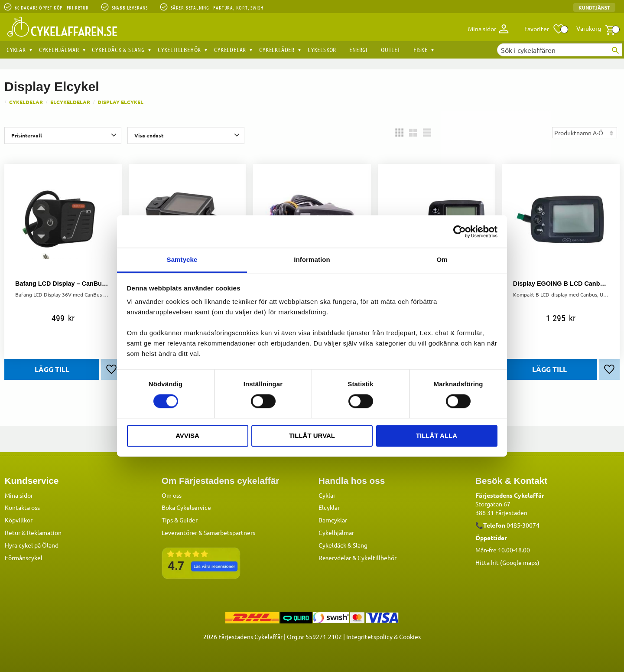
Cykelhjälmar (336, 532)
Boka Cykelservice (186, 507)
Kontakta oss (22, 507)
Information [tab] (312, 259)
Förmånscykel (24, 557)
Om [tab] (442, 259)
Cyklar (327, 495)
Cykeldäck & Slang (343, 545)
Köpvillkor (19, 519)
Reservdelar (335, 557)
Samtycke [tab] (182, 259)
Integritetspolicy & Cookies (383, 636)
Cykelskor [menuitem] (322, 49)
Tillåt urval (312, 435)
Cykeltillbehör (377, 557)
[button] (544, 29)
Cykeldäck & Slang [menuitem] (118, 49)
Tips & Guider (180, 519)
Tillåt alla (437, 435)
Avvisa (187, 435)
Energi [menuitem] (359, 49)
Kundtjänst (594, 7)
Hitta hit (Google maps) (507, 562)
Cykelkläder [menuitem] (277, 49)
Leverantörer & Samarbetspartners (208, 532)
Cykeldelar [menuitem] (230, 49)
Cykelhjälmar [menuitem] (59, 49)
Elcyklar (329, 507)
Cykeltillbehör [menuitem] (179, 49)
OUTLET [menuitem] (391, 49)
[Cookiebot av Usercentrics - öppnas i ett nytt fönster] (460, 232)
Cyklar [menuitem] (16, 49)
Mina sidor (19, 495)
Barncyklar (333, 519)
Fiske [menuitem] (421, 49)
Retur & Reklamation (33, 532)
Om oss (172, 495)
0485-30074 (523, 525)
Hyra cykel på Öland (32, 545)
